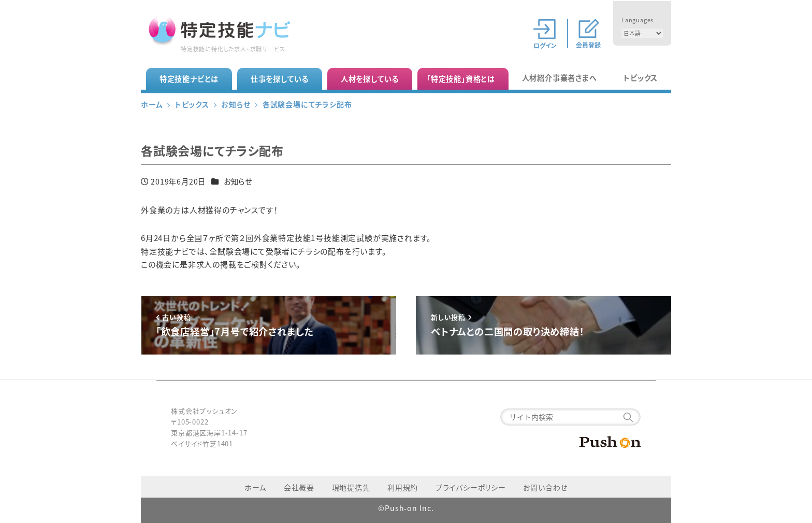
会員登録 (588, 44)
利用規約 (403, 487)
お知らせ (238, 181)
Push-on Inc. (409, 508)
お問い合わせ (545, 487)
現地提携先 (351, 487)
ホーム (255, 487)
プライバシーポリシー (471, 487)
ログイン (545, 45)
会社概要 (299, 487)
